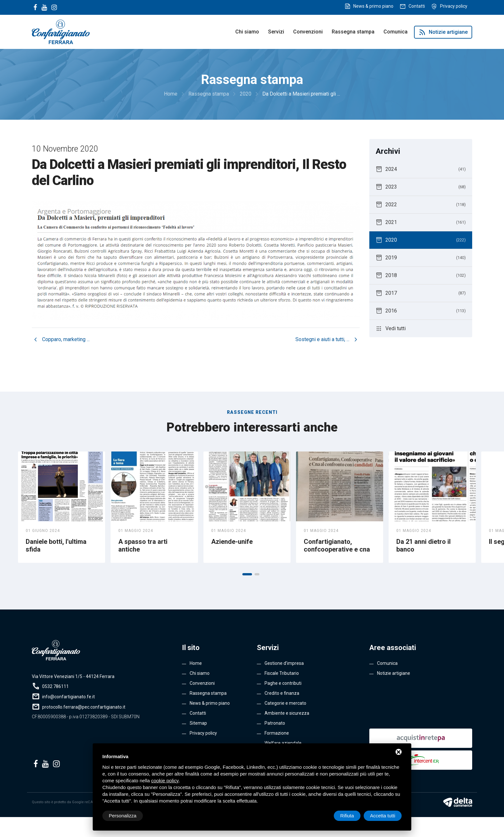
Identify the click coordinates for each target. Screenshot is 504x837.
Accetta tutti (382, 816)
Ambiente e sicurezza (287, 713)
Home (196, 663)
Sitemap (198, 723)
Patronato (275, 723)
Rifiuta (347, 816)
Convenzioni (308, 32)
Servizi (276, 32)
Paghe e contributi (283, 683)
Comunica (396, 32)
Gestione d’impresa (284, 663)
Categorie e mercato (285, 703)
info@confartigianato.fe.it (68, 697)
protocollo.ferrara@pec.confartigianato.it (84, 707)
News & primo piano (373, 6)
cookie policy (165, 781)
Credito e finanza (282, 693)
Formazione (277, 733)
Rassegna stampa (353, 32)
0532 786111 (55, 686)
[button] (247, 574)
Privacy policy (454, 6)
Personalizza (123, 816)
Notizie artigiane (443, 32)
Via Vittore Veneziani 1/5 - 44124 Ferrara (73, 676)
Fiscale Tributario (282, 673)
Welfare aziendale (283, 743)
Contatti (417, 6)
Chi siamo (247, 32)
